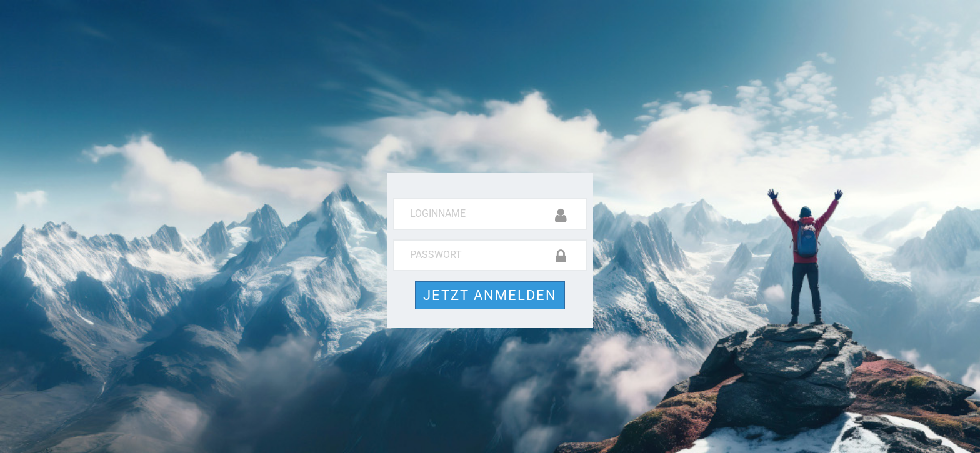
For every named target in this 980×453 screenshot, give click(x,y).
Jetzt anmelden (490, 295)
